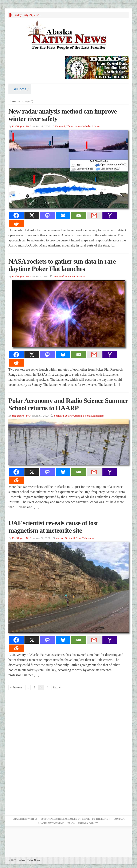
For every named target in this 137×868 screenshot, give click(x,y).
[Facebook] (16, 215)
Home (20, 89)
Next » (57, 688)
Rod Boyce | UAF (22, 126)
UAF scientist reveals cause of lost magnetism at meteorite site (53, 527)
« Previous (16, 688)
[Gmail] (94, 215)
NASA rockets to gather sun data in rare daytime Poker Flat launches (62, 265)
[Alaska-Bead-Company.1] (97, 67)
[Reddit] (16, 224)
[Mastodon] (47, 215)
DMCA (71, 823)
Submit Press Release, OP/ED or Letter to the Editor (75, 819)
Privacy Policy (88, 823)
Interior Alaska (73, 416)
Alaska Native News (29, 860)
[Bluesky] (63, 215)
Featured (60, 126)
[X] (32, 215)
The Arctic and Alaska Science (83, 126)
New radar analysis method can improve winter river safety (63, 115)
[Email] (79, 215)
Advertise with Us (25, 819)
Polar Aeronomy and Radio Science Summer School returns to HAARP (68, 404)
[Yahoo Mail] (110, 215)
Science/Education (75, 276)
